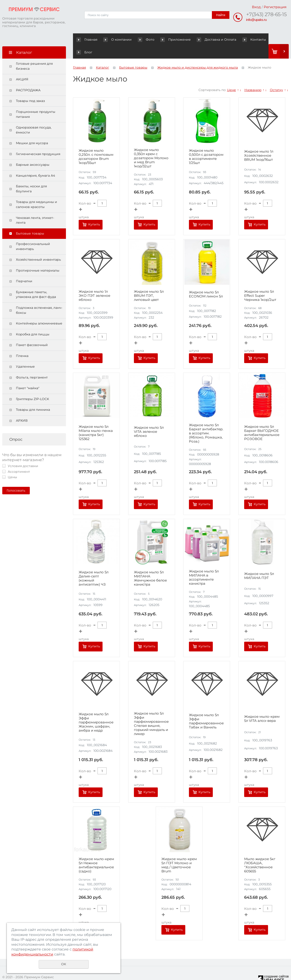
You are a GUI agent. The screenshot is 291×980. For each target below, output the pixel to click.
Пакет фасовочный (32, 332)
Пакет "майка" (28, 376)
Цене (232, 77)
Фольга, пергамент (32, 365)
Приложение (167, 40)
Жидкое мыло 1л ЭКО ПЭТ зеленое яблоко (94, 283)
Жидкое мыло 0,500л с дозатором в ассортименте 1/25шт (206, 144)
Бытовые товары (30, 221)
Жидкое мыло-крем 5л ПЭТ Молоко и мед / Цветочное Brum (179, 853)
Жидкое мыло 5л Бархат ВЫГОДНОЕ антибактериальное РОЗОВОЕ (262, 420)
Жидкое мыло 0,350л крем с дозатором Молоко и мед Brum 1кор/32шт (151, 145)
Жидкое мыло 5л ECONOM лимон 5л (206, 282)
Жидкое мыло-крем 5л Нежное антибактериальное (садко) (96, 853)
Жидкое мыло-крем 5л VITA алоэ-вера (262, 706)
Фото (138, 40)
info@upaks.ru (256, 20)
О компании (114, 40)
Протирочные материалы (38, 258)
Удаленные (25, 354)
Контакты (237, 40)
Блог (258, 40)
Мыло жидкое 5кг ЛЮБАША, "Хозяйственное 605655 (260, 853)
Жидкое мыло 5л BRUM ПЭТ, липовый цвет (149, 283)
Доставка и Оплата (204, 40)
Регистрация (275, 7)
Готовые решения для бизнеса (34, 54)
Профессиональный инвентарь (33, 234)
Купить (94, 212)
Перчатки (24, 269)
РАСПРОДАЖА (28, 78)
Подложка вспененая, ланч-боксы (39, 298)
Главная (88, 40)
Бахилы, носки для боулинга (31, 176)
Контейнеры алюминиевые (39, 311)
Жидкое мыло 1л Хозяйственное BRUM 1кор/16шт (259, 143)
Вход (256, 7)
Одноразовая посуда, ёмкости (34, 117)
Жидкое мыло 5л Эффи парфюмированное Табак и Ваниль (206, 709)
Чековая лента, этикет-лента (35, 208)
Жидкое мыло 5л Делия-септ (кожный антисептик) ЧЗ (94, 566)
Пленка (22, 343)
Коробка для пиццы (33, 322)
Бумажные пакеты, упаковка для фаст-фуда (36, 282)
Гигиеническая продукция (38, 141)
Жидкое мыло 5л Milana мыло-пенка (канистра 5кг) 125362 (96, 420)
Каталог (103, 55)
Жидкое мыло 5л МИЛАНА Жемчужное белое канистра (150, 566)
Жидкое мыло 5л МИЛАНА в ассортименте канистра (204, 565)
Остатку (276, 77)
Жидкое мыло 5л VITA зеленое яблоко (149, 419)
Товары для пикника (33, 397)
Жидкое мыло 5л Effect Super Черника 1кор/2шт (260, 283)
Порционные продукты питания (36, 102)
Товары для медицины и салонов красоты (36, 192)
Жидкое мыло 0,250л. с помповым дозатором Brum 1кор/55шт (96, 144)
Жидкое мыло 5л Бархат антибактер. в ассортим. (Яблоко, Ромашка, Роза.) (206, 421)
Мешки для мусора (32, 131)
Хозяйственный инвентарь (38, 247)
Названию (253, 77)
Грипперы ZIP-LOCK (33, 386)
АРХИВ (22, 408)
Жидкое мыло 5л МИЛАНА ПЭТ (259, 563)
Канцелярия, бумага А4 (35, 163)
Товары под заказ (30, 88)
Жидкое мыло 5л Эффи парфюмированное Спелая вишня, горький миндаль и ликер (151, 711)
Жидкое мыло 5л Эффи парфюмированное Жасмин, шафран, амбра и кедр (96, 710)
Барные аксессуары (33, 152)
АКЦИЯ (22, 67)
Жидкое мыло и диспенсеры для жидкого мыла (198, 55)
